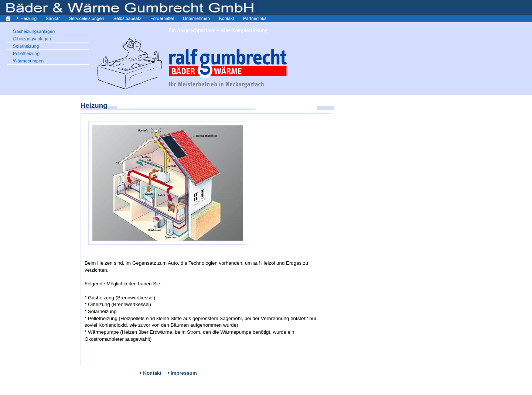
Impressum (184, 373)
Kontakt (152, 373)
